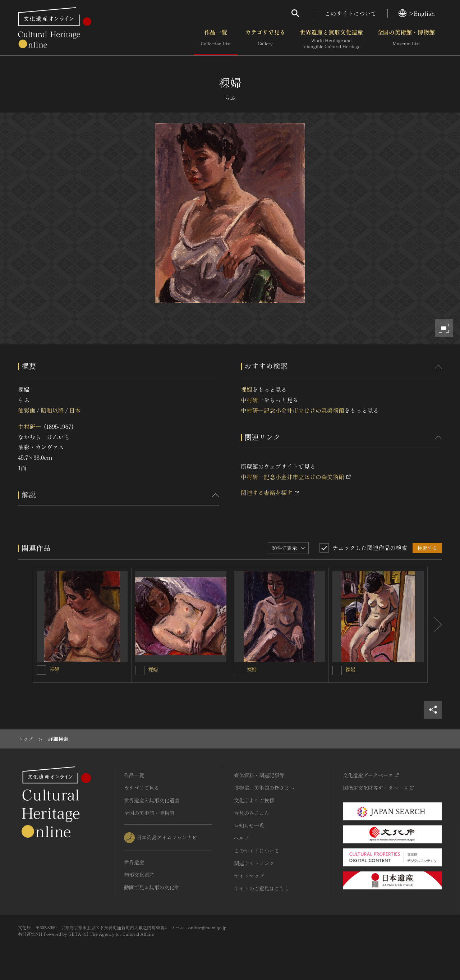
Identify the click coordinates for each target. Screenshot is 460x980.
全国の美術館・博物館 (406, 39)
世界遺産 (134, 862)
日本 (75, 410)
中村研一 (29, 426)
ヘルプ (241, 838)
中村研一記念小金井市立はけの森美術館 (293, 410)
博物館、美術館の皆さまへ (264, 788)
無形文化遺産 (139, 875)
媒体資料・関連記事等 (259, 775)
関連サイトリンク (254, 863)
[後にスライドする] (435, 625)
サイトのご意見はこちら (262, 888)
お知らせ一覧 (249, 825)
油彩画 (27, 410)
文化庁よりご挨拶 (254, 800)
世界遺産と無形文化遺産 (331, 39)
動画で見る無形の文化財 (152, 887)
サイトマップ (249, 876)
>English (417, 13)
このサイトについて (351, 13)
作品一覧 (216, 39)
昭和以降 (52, 410)
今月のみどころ (252, 813)
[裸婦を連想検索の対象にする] (41, 670)
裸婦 (247, 389)
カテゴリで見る (265, 39)
